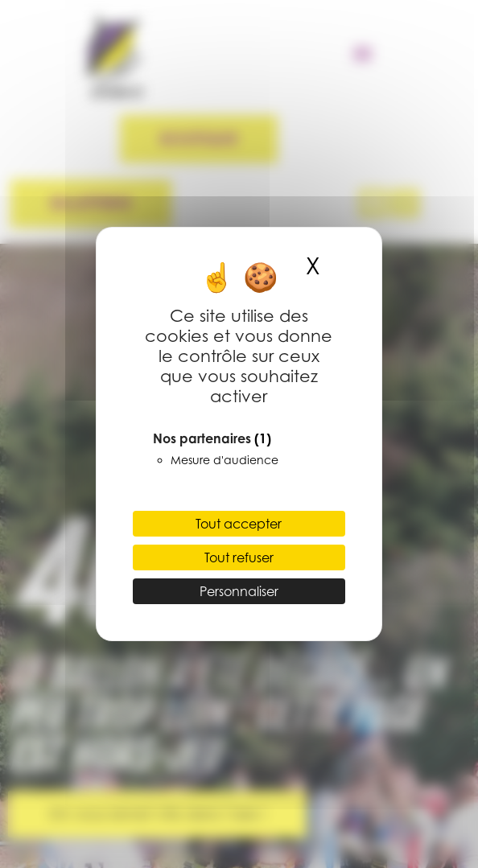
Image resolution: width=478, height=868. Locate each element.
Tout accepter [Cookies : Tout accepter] (239, 524)
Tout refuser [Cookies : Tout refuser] (239, 557)
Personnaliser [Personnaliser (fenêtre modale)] (239, 591)
